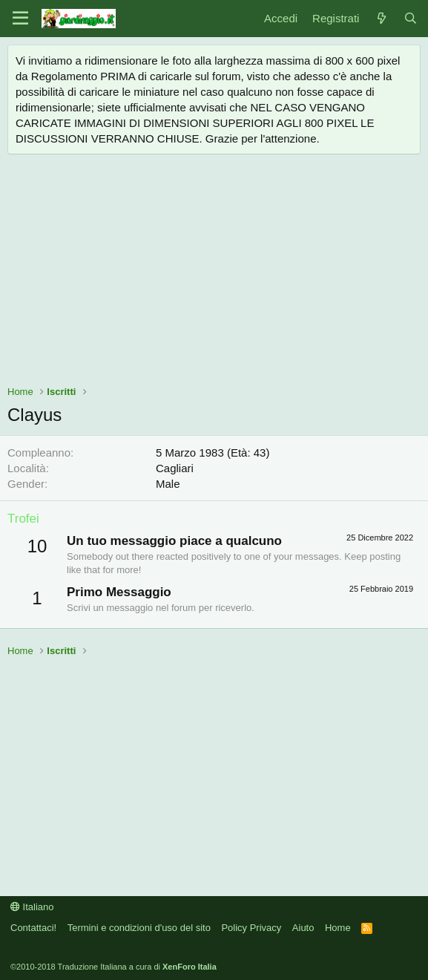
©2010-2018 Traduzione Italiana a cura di (113, 967)
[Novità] (381, 18)
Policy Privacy (251, 928)
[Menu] (20, 19)
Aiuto (303, 928)
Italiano (32, 907)
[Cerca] (411, 18)
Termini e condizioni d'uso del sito (139, 928)
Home (338, 928)
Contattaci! (33, 928)
